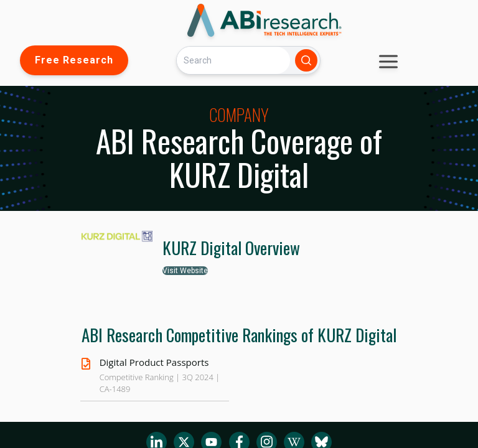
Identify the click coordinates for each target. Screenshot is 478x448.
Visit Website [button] (185, 271)
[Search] (233, 60)
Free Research (74, 60)
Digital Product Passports (154, 362)
